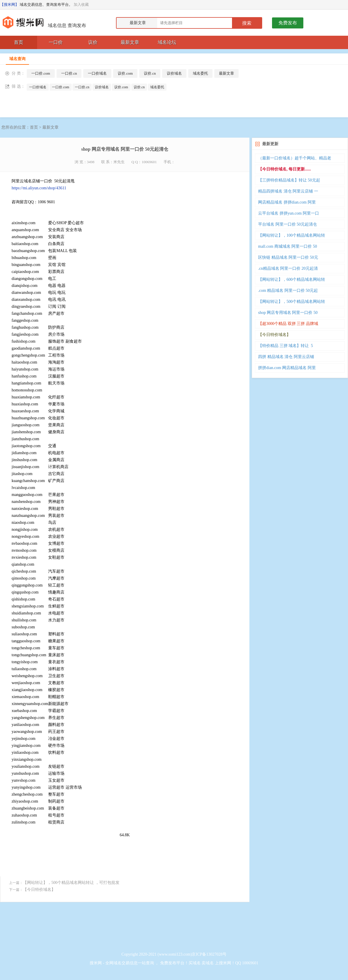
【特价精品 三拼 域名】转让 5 (286, 346)
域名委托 (200, 73)
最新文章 (130, 42)
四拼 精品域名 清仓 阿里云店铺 (286, 357)
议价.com (125, 73)
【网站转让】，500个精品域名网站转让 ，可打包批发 (71, 883)
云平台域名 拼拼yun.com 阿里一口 (289, 213)
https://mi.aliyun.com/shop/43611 (39, 188)
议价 (93, 42)
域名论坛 (167, 42)
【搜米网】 (9, 5)
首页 (19, 42)
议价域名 (174, 73)
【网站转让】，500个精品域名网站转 (292, 302)
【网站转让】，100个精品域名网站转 (292, 235)
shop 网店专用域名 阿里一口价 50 (288, 313)
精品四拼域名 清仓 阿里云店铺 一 (288, 191)
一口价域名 (97, 73)
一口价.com (41, 73)
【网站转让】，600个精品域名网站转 (292, 279)
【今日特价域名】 (39, 890)
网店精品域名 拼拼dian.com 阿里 (287, 202)
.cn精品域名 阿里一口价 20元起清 (288, 268)
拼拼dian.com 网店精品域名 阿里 (287, 368)
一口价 (56, 42)
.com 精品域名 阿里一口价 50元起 (288, 291)
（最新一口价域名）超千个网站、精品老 (295, 158)
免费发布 (288, 23)
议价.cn (150, 73)
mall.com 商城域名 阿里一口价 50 (288, 246)
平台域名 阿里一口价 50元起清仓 (288, 224)
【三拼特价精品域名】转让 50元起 (289, 180)
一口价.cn (69, 73)
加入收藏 (81, 5)
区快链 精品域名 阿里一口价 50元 (288, 257)
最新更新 (270, 144)
